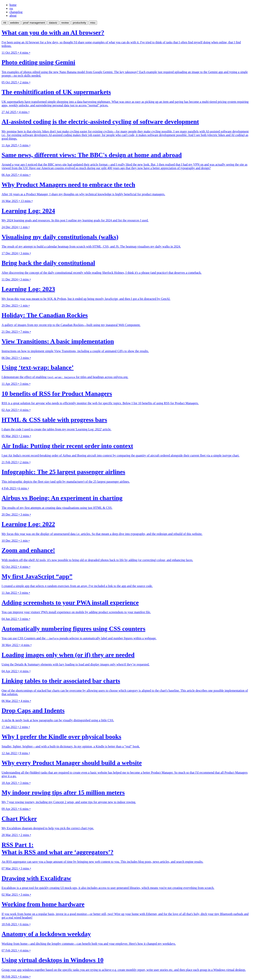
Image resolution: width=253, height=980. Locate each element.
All (5, 23)
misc (93, 23)
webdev (15, 23)
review (65, 23)
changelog (16, 12)
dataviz (53, 23)
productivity (79, 23)
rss (11, 8)
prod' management (34, 23)
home (13, 5)
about (13, 16)
